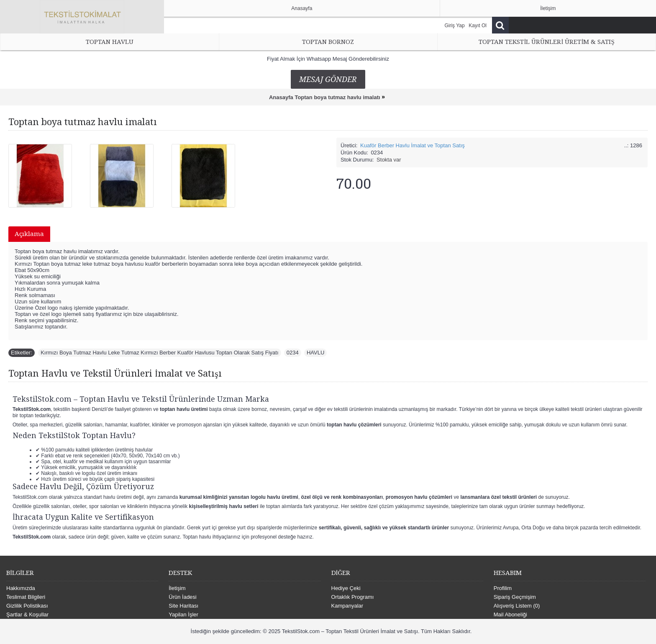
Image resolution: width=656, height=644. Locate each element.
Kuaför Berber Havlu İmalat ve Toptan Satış (413, 145)
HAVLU (315, 353)
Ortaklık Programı (353, 597)
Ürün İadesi (182, 597)
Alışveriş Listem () (517, 606)
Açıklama (29, 234)
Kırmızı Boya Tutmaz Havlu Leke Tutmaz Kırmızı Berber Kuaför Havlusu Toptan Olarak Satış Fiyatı (159, 353)
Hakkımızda (21, 588)
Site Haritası (183, 606)
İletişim (177, 588)
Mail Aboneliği (510, 614)
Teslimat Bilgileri (26, 597)
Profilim (503, 588)
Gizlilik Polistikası (27, 606)
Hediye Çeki (346, 588)
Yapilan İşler (183, 614)
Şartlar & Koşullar (27, 614)
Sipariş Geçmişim (515, 597)
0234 (293, 353)
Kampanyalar (347, 606)
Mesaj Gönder (328, 79)
